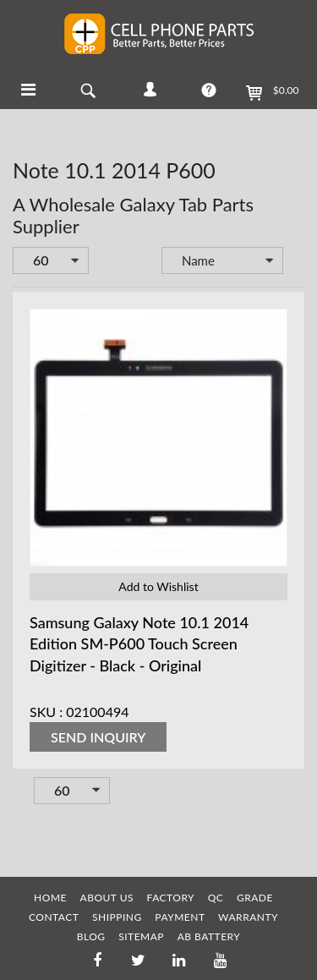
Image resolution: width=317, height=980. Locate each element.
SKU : (46, 712)
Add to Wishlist (158, 586)
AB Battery (209, 936)
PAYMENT (180, 917)
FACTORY (171, 898)
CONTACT (54, 917)
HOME (50, 898)
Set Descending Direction (295, 262)
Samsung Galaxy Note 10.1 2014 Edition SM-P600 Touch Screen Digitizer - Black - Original (139, 643)
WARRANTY (248, 917)
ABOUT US (107, 898)
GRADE (255, 898)
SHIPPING (117, 917)
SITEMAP (141, 936)
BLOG (91, 936)
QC (216, 898)
